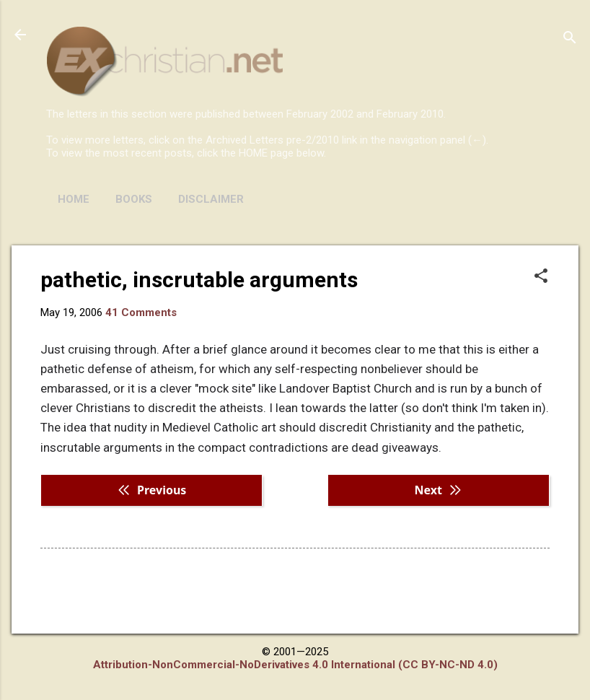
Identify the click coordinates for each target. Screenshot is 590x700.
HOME (74, 199)
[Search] (570, 39)
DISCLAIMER (211, 199)
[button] (541, 277)
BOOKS (134, 199)
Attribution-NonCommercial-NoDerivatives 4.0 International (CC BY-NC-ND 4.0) (295, 665)
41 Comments (141, 312)
